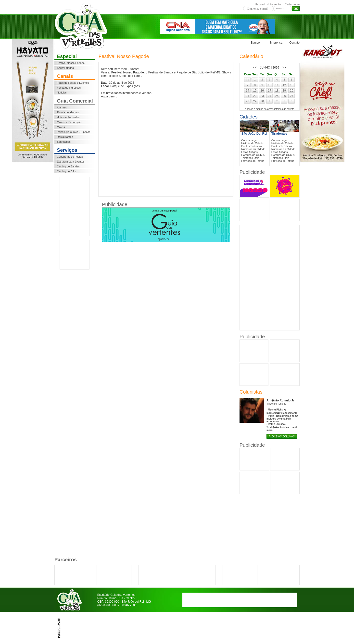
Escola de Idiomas (68, 112)
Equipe (255, 43)
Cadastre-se (292, 4)
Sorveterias (64, 142)
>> (284, 68)
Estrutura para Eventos (71, 162)
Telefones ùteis (250, 158)
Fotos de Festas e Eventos (73, 83)
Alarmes (62, 107)
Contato (294, 43)
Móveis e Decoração (69, 122)
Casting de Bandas (68, 166)
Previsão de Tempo (253, 161)
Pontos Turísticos (252, 146)
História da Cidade (252, 143)
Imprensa (276, 43)
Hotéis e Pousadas (68, 117)
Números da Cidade (253, 149)
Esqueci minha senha (268, 4)
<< (255, 68)
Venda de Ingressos (69, 88)
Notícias (62, 93)
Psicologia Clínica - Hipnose (74, 132)
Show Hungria (65, 68)
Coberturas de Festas (70, 157)
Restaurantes (65, 137)
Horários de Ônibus (253, 155)
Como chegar (249, 140)
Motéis (61, 127)
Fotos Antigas (249, 152)
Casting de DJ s (66, 171)
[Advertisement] (75, 207)
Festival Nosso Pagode (71, 63)
